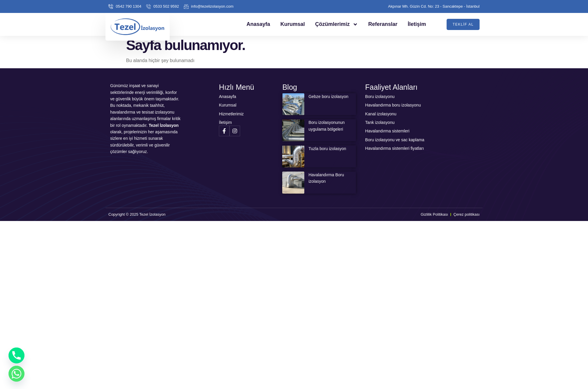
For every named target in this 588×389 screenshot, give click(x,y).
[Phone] (16, 355)
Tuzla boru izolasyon (327, 149)
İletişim (417, 24)
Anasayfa (258, 24)
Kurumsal (293, 24)
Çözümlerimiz (337, 24)
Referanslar (383, 24)
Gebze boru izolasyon (328, 97)
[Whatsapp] (16, 374)
